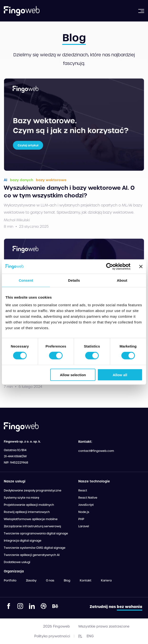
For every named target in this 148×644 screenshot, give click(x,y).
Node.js (84, 512)
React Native (88, 498)
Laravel (84, 526)
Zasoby (31, 581)
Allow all (120, 375)
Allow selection (73, 375)
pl (80, 636)
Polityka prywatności (52, 636)
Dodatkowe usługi (17, 562)
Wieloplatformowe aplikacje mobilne (31, 519)
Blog (67, 581)
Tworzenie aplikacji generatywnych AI (32, 555)
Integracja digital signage (23, 541)
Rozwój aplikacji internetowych (27, 512)
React (83, 491)
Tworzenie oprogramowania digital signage (36, 533)
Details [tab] (74, 280)
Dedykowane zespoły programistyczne (33, 491)
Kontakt (86, 581)
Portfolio (10, 581)
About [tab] (122, 280)
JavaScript (86, 505)
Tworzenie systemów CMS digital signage (35, 548)
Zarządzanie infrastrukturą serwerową (32, 526)
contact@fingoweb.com (96, 451)
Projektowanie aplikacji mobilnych (29, 505)
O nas (50, 581)
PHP (81, 519)
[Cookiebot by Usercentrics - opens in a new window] (110, 267)
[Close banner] (141, 267)
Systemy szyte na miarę (22, 498)
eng (90, 636)
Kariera (106, 581)
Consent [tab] (26, 280)
